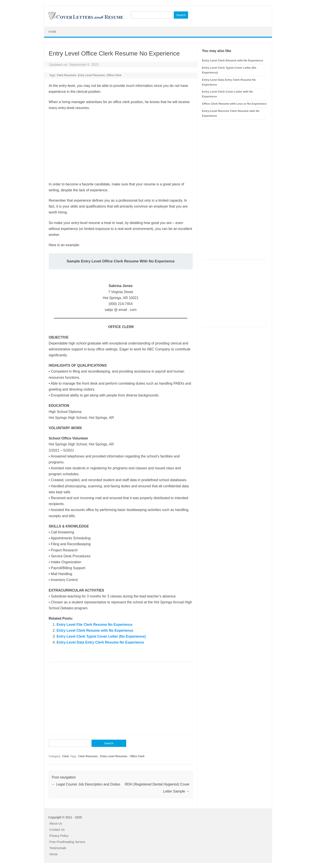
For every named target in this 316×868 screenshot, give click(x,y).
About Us (56, 823)
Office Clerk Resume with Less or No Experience (234, 104)
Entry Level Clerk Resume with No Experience (95, 630)
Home (52, 32)
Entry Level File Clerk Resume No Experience (94, 625)
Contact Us (57, 830)
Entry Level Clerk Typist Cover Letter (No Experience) (101, 636)
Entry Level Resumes (91, 75)
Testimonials (58, 848)
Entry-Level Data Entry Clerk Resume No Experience (100, 642)
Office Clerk (114, 75)
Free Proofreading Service (67, 842)
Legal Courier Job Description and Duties (86, 784)
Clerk (66, 756)
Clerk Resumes (66, 75)
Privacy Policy (59, 836)
